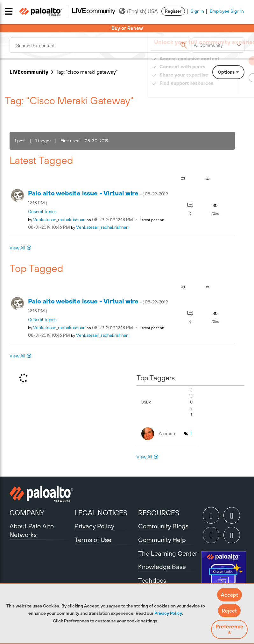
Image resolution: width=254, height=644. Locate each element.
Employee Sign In (227, 11)
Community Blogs (163, 526)
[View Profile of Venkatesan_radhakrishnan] (59, 220)
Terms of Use (93, 540)
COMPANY (27, 513)
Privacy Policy (168, 613)
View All (17, 248)
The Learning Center (168, 553)
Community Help (162, 540)
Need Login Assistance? (216, 89)
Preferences (229, 629)
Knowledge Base (162, 567)
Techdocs (152, 580)
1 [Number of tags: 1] (191, 433)
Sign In (197, 11)
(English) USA (138, 11)
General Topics (42, 212)
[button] (229, 595)
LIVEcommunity (29, 72)
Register (173, 11)
